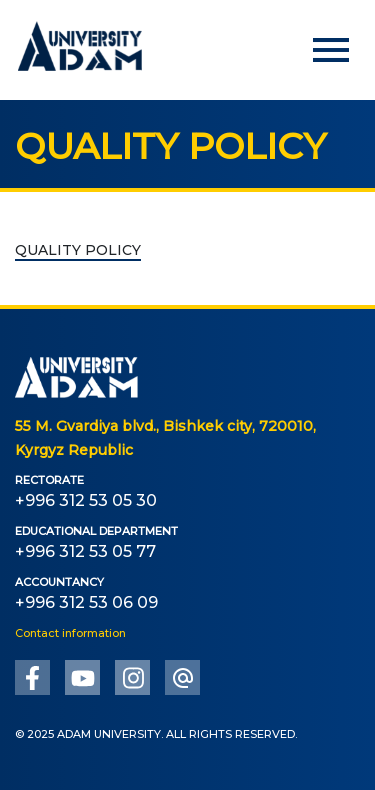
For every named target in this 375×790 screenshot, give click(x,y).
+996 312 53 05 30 (86, 500)
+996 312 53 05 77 (85, 551)
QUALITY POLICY (78, 250)
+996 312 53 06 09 (86, 602)
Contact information (70, 633)
